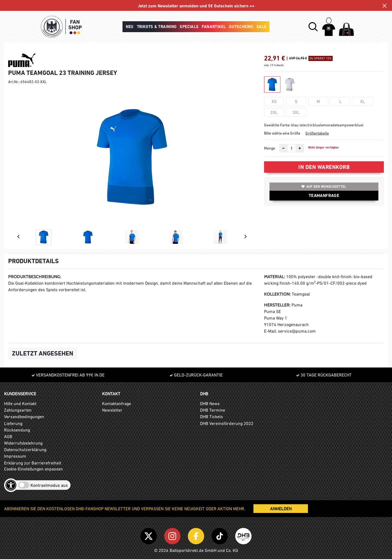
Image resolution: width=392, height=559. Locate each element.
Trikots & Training (157, 27)
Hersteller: (277, 305)
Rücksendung (17, 430)
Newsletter (112, 410)
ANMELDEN (281, 509)
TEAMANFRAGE (324, 195)
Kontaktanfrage (117, 403)
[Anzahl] (292, 148)
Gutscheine (241, 27)
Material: (275, 277)
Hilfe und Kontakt (20, 403)
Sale (261, 27)
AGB (8, 436)
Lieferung (13, 423)
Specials (189, 27)
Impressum (15, 456)
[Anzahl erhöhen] (300, 148)
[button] (313, 27)
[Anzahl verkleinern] (283, 148)
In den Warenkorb (324, 167)
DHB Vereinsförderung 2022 (227, 423)
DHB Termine (213, 410)
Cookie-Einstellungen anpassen (33, 469)
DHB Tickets (212, 417)
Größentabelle (317, 133)
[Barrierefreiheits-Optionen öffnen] (11, 485)
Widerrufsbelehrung (23, 443)
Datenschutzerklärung (25, 449)
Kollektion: (277, 294)
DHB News (210, 403)
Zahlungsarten (18, 410)
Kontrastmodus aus (49, 485)
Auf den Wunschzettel (324, 187)
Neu (130, 27)
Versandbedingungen (24, 417)
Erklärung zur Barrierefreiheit (33, 463)
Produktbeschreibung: (35, 277)
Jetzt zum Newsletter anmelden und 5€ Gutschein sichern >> (196, 6)
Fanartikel (214, 27)
